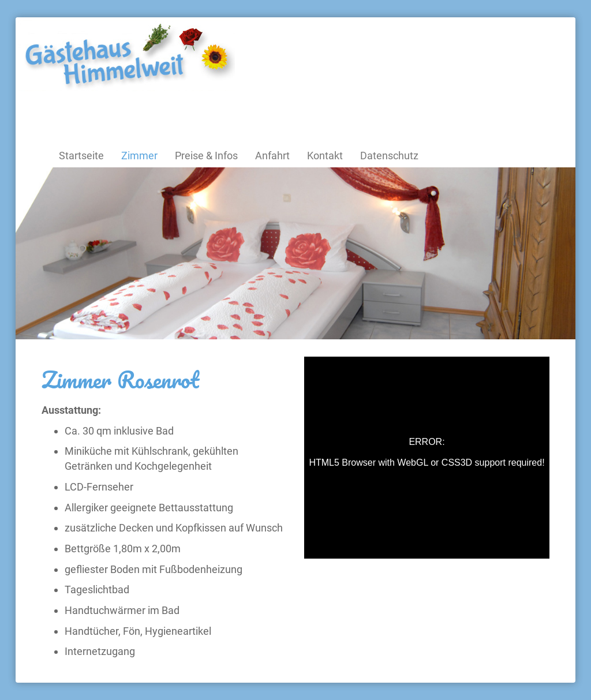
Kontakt (325, 156)
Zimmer (139, 156)
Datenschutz (389, 156)
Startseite (81, 156)
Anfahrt (272, 156)
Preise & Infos (206, 156)
